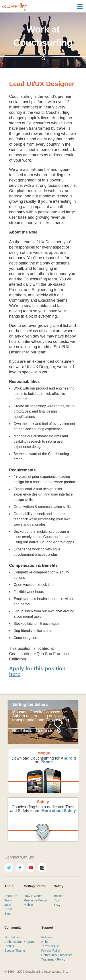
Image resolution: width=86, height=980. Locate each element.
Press (8, 909)
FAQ (57, 905)
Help (44, 942)
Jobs (8, 905)
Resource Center (36, 900)
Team (8, 900)
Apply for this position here (37, 671)
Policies (47, 937)
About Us (11, 896)
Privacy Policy (51, 951)
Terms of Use (50, 946)
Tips (57, 900)
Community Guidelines (57, 955)
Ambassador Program (20, 942)
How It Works (33, 896)
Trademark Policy (53, 959)
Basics (58, 896)
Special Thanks (15, 951)
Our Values (12, 937)
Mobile (28, 905)
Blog (8, 914)
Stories (9, 946)
